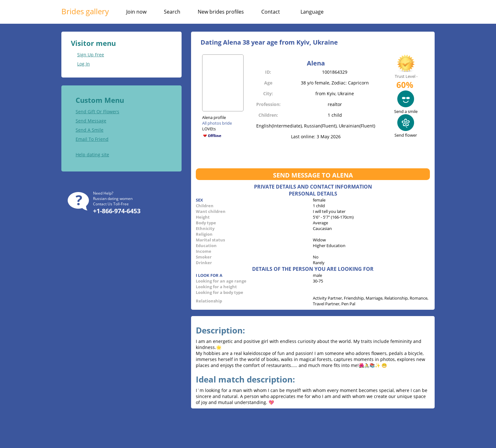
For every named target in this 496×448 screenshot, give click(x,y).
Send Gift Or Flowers (97, 112)
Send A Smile (90, 130)
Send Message (91, 121)
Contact (271, 12)
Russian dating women (113, 199)
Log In (84, 64)
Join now (136, 12)
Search (172, 12)
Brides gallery (85, 11)
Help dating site (92, 155)
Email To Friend (92, 139)
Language (312, 12)
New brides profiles (221, 12)
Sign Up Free (91, 55)
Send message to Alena (313, 175)
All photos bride (217, 123)
